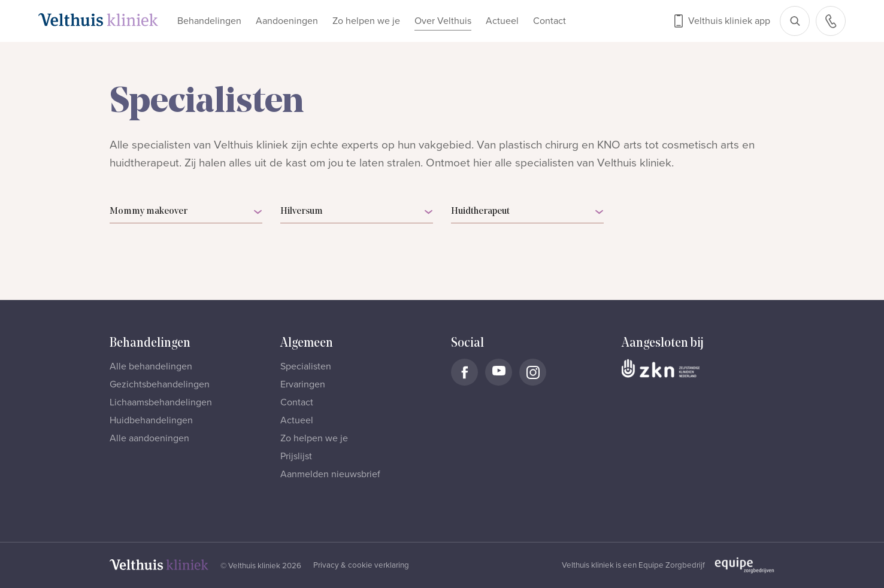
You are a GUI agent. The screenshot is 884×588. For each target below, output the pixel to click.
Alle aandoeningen (149, 438)
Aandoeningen (287, 21)
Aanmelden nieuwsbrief (330, 474)
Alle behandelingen (151, 366)
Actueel (502, 21)
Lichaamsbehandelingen (161, 402)
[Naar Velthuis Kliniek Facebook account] (464, 372)
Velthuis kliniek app (729, 21)
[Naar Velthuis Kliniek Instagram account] (533, 372)
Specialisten (306, 366)
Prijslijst (296, 456)
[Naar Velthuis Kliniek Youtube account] (499, 372)
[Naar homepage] (98, 20)
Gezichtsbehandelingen (160, 384)
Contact (550, 21)
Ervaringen (303, 384)
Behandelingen (209, 21)
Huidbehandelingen (151, 420)
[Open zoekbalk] (795, 21)
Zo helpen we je (366, 21)
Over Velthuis (443, 21)
